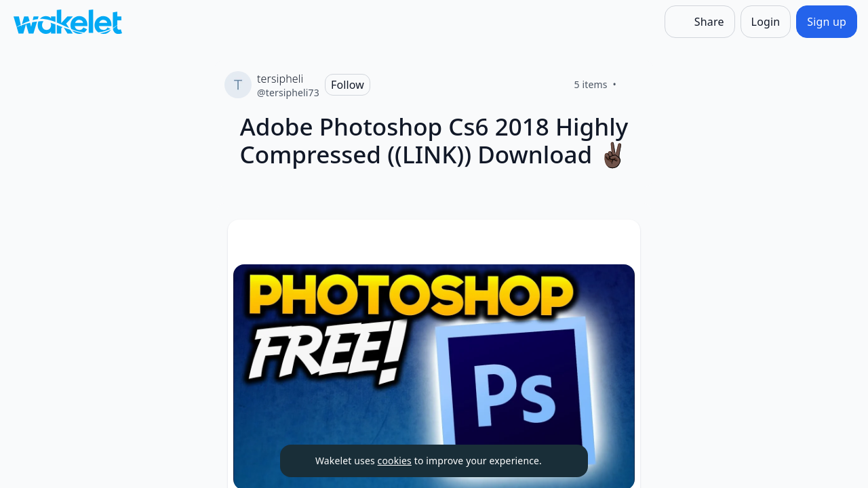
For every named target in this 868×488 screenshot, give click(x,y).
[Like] (633, 85)
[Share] (700, 22)
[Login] (766, 22)
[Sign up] (827, 22)
